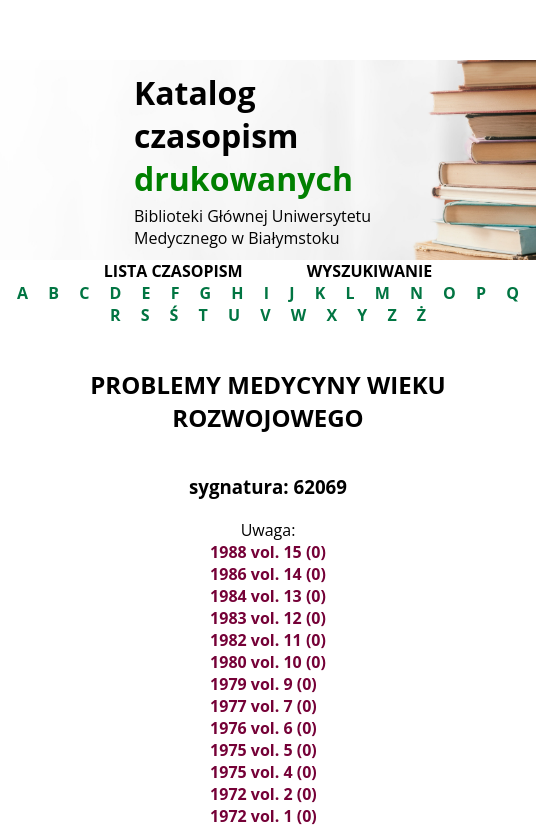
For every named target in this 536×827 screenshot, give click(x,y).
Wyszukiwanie (369, 271)
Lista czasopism (173, 271)
